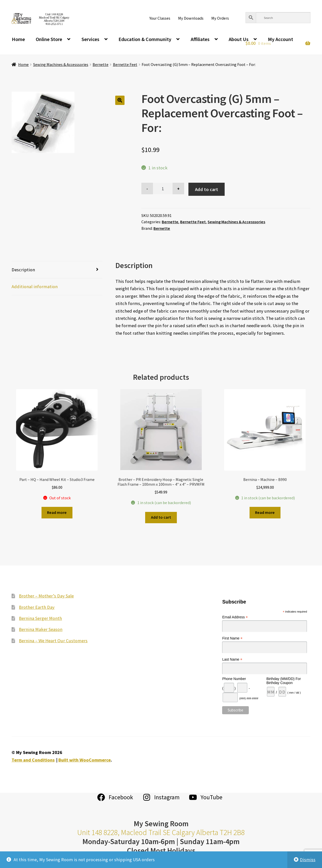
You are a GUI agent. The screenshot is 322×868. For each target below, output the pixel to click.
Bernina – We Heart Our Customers (53, 641)
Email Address (235, 617)
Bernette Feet (125, 64)
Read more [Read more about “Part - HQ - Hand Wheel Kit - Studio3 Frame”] (57, 512)
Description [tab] (23, 270)
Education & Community (145, 39)
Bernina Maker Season (41, 629)
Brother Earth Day (37, 607)
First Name (232, 638)
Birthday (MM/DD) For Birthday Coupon (284, 681)
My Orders (220, 18)
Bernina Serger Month (40, 618)
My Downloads (191, 18)
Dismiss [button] (308, 860)
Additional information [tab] (35, 287)
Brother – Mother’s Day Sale (46, 596)
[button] (120, 100)
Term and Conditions (33, 760)
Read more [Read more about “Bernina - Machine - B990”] (265, 512)
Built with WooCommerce (85, 760)
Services (90, 39)
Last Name (232, 659)
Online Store (49, 39)
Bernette (100, 64)
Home (18, 39)
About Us (239, 39)
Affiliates (200, 39)
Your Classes (160, 18)
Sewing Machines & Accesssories (61, 64)
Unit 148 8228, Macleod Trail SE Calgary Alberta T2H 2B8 (161, 832)
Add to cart (207, 189)
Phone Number (234, 679)
